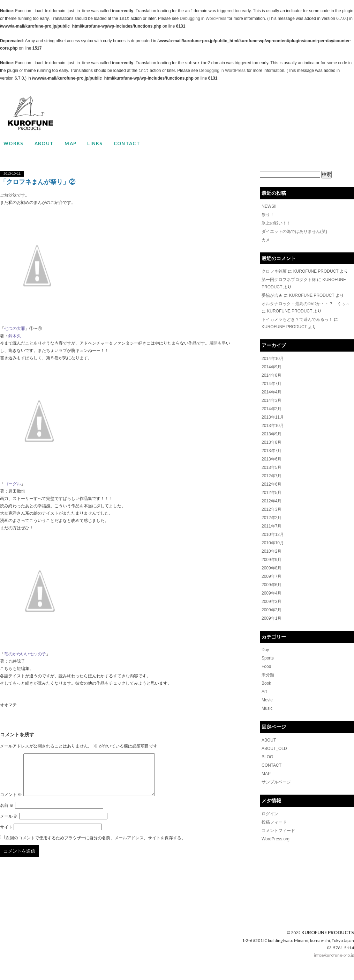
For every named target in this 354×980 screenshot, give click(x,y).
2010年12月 (273, 535)
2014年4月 (272, 392)
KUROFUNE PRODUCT (316, 271)
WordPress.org (276, 839)
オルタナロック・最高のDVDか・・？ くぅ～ (306, 304)
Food (266, 666)
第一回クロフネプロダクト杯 (289, 280)
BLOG (267, 757)
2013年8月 (272, 442)
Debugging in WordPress (203, 19)
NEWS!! (269, 206)
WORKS (14, 143)
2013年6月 (272, 459)
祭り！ (268, 215)
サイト (6, 835)
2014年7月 (272, 384)
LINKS (95, 143)
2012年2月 (272, 518)
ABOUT (44, 143)
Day (265, 650)
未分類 (268, 675)
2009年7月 (272, 576)
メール (9, 825)
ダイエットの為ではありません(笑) (294, 231)
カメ (266, 240)
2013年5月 (272, 467)
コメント (11, 803)
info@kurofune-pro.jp (334, 963)
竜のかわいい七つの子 (25, 654)
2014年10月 (273, 359)
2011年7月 (272, 526)
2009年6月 (272, 585)
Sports (268, 658)
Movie (267, 700)
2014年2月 (272, 409)
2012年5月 (272, 493)
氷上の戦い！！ (276, 223)
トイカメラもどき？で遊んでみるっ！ (297, 319)
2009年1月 (272, 618)
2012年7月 (272, 476)
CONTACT (127, 143)
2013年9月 (272, 434)
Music (267, 708)
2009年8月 (272, 568)
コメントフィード (278, 831)
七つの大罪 (15, 329)
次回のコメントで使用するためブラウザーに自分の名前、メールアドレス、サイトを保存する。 (96, 846)
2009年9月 (272, 560)
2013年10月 (273, 426)
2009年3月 (272, 602)
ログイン (270, 814)
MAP (70, 143)
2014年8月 (272, 375)
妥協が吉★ (272, 295)
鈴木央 (15, 336)
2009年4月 (272, 593)
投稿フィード (274, 822)
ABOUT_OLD (274, 749)
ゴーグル (13, 484)
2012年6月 (272, 484)
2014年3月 (272, 400)
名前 (7, 814)
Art (264, 692)
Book (266, 683)
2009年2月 (272, 610)
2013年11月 (273, 417)
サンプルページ (276, 782)
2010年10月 (273, 543)
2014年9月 (272, 367)
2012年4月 (272, 501)
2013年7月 (272, 451)
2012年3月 (272, 509)
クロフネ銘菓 (274, 271)
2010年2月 (272, 551)
